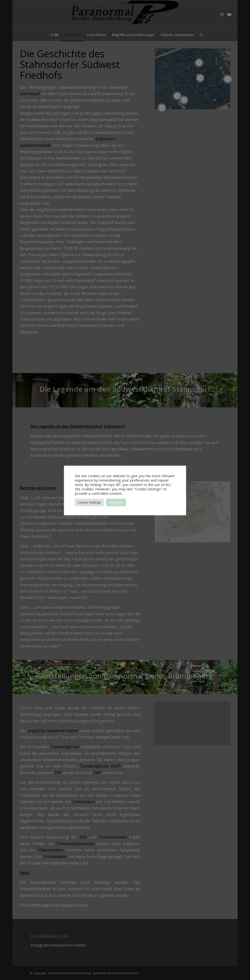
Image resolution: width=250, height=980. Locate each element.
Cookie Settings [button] (89, 502)
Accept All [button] (116, 502)
